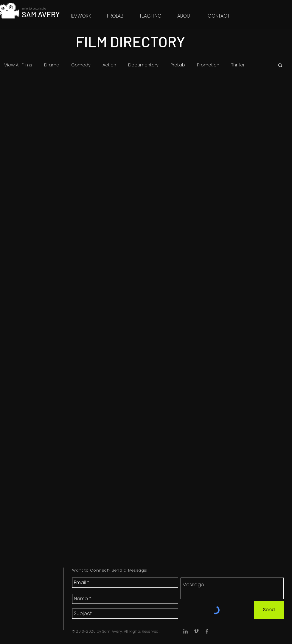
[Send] (269, 610)
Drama (52, 65)
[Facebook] (207, 631)
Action (109, 65)
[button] (280, 66)
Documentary (143, 65)
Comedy (81, 65)
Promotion (208, 65)
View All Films (18, 65)
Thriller (238, 65)
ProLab (178, 65)
